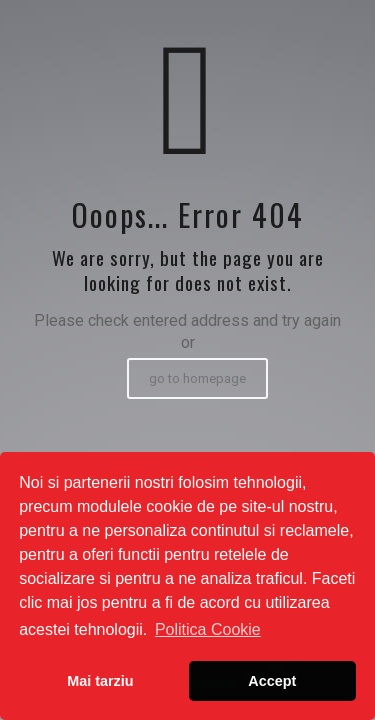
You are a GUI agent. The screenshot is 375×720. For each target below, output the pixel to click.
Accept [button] (272, 681)
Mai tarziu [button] (100, 681)
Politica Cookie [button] (208, 629)
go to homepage (197, 378)
